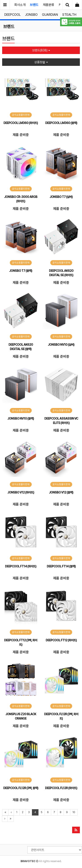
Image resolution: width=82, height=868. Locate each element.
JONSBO (31, 15)
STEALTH (69, 15)
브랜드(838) (41, 50)
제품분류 (49, 5)
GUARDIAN (50, 15)
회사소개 (20, 5)
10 (74, 812)
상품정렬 (41, 62)
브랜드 (34, 5)
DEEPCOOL (13, 15)
